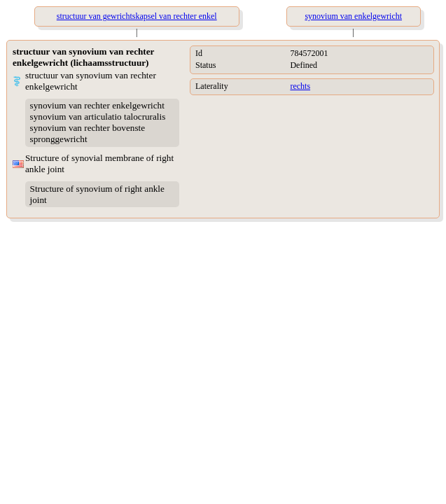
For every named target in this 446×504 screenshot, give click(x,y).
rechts (300, 86)
